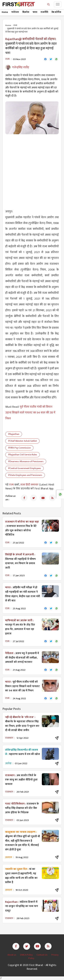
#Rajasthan (14, 434)
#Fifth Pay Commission (19, 448)
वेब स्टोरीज (56, 12)
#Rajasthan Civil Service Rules (23, 455)
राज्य (15, 25)
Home (5, 12)
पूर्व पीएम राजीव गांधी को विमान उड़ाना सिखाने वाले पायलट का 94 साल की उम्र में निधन (30, 413)
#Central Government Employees (24, 468)
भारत (35, 12)
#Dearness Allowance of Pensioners (26, 461)
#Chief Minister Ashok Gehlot (22, 441)
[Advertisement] (32, 170)
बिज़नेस (26, 12)
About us (12, 955)
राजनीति (44, 12)
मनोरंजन (15, 12)
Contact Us (42, 955)
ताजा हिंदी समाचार (29, 485)
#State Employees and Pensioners (25, 475)
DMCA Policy (27, 955)
